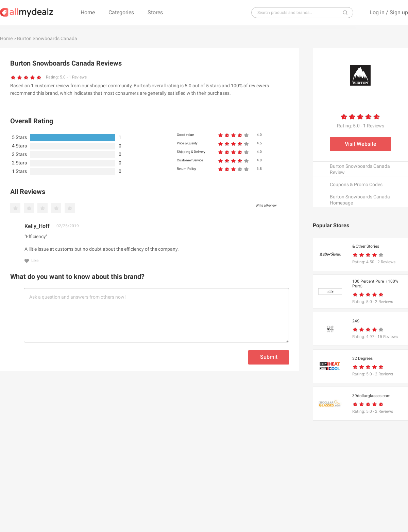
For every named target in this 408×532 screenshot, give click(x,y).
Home (88, 12)
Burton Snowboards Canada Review (360, 169)
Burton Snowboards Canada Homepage (360, 200)
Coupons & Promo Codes (356, 184)
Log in (377, 12)
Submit (269, 357)
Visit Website (361, 144)
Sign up (399, 12)
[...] (300, 13)
